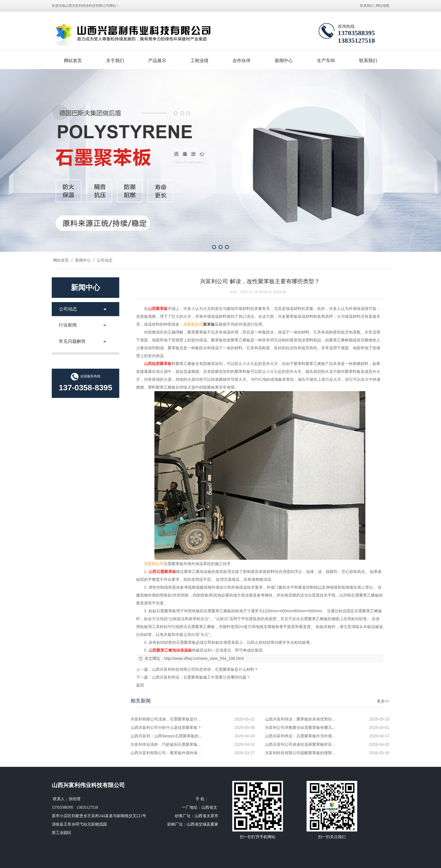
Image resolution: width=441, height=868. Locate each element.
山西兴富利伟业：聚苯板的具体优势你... (300, 719)
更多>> (383, 701)
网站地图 (382, 6)
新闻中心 (284, 61)
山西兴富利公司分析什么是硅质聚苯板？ (166, 728)
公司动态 (104, 260)
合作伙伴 (242, 61)
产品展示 (157, 61)
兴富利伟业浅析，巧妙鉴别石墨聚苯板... (166, 744)
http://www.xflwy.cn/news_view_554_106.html (204, 658)
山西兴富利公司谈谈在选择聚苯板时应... (300, 744)
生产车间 (326, 61)
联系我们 (367, 6)
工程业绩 (199, 61)
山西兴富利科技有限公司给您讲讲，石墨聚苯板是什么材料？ (205, 669)
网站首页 (73, 61)
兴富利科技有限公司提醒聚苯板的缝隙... (300, 753)
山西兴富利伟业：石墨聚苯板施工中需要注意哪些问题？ (201, 677)
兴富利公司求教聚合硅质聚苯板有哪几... (300, 728)
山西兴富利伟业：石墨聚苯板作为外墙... (300, 736)
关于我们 (115, 61)
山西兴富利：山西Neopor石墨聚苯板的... (166, 736)
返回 (140, 685)
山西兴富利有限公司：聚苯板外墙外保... (166, 753)
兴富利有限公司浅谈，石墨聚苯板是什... (166, 719)
